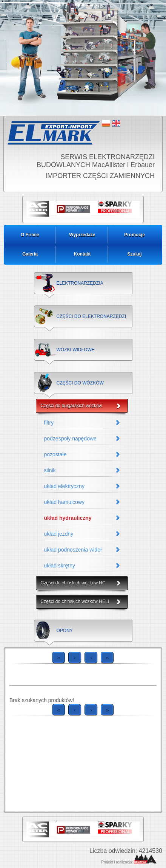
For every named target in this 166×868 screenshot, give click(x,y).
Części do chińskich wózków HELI (75, 601)
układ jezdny (59, 534)
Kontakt (82, 254)
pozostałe (55, 454)
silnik (50, 470)
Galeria (30, 254)
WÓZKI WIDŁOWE (76, 350)
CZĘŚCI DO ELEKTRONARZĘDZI (91, 316)
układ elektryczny (64, 486)
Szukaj (134, 254)
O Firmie (30, 235)
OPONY (65, 631)
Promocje (134, 235)
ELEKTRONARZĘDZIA (80, 283)
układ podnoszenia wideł (73, 550)
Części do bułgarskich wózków (71, 406)
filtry (49, 423)
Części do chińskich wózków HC (73, 583)
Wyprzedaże (82, 235)
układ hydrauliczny (68, 518)
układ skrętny (60, 566)
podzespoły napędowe (70, 439)
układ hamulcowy (64, 502)
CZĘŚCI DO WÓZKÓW (80, 383)
